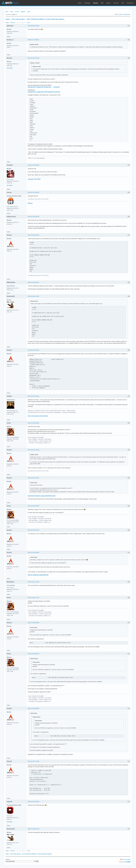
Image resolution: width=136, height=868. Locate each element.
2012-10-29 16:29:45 (33, 423)
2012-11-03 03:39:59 (33, 623)
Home (80, 3)
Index (7, 12)
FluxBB (128, 862)
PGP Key (30, 203)
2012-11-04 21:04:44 (33, 802)
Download (130, 3)
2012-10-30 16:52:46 (33, 506)
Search (17, 12)
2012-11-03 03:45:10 (33, 654)
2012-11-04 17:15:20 (33, 761)
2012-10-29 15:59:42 (33, 350)
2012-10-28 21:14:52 (33, 296)
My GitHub (38, 179)
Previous (13, 23)
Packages (87, 3)
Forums (96, 3)
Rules (12, 12)
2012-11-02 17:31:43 (33, 582)
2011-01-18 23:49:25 (33, 192)
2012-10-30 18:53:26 (33, 530)
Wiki (102, 3)
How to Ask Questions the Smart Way (38, 416)
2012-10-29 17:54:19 (33, 478)
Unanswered (127, 14)
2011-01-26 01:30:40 (33, 217)
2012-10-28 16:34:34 (33, 235)
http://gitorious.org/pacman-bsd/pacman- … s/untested (44, 87)
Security (116, 3)
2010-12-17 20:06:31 (33, 40)
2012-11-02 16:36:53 (33, 552)
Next (29, 23)
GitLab (108, 3)
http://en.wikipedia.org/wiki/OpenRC (38, 575)
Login (29, 12)
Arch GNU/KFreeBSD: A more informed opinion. (46, 19)
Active (121, 14)
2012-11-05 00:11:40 (33, 829)
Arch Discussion (18, 19)
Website (10, 68)
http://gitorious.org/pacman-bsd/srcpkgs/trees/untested (44, 92)
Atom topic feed (126, 859)
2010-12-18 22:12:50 (33, 58)
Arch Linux (10, 3)
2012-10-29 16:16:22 (33, 396)
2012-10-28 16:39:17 (33, 282)
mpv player (31, 179)
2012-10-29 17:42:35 (33, 450)
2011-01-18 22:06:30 (33, 165)
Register (23, 12)
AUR (123, 3)
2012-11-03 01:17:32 (33, 598)
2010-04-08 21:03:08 (33, 26)
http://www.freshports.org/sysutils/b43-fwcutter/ (42, 496)
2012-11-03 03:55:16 (33, 708)
